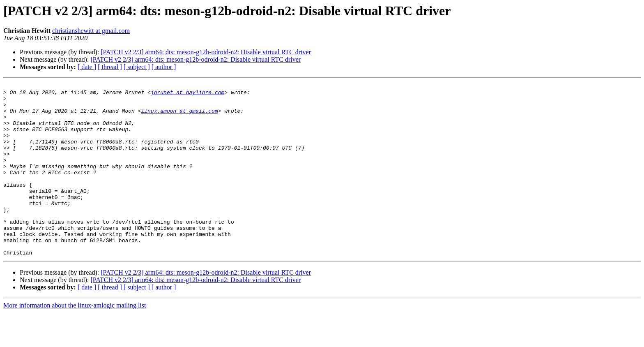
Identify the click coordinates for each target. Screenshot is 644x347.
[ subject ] (137, 67)
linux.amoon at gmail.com (179, 117)
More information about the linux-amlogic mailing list (75, 340)
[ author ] (164, 67)
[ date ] (87, 67)
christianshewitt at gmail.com (91, 31)
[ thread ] (110, 67)
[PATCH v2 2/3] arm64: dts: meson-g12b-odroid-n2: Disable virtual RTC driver (206, 52)
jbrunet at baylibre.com (187, 95)
